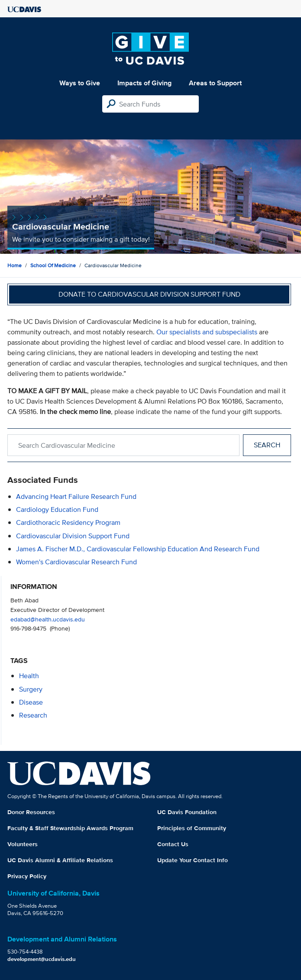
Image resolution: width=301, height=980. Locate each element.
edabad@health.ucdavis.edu (48, 619)
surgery (31, 689)
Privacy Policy (27, 876)
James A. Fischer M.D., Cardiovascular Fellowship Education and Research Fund (138, 549)
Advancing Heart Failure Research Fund (76, 496)
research (33, 715)
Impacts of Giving (144, 83)
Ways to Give (80, 83)
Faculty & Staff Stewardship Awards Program (70, 828)
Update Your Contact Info (193, 860)
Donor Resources (31, 812)
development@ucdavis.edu (42, 959)
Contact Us (173, 844)
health (29, 676)
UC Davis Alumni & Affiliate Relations (60, 860)
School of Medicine (53, 265)
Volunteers (23, 844)
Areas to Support (215, 83)
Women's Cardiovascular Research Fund (76, 562)
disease (31, 702)
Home (15, 265)
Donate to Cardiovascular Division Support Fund (149, 294)
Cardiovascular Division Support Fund (73, 536)
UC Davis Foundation (187, 812)
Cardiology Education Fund (57, 509)
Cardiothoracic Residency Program (68, 522)
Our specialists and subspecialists (207, 332)
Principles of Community (192, 828)
